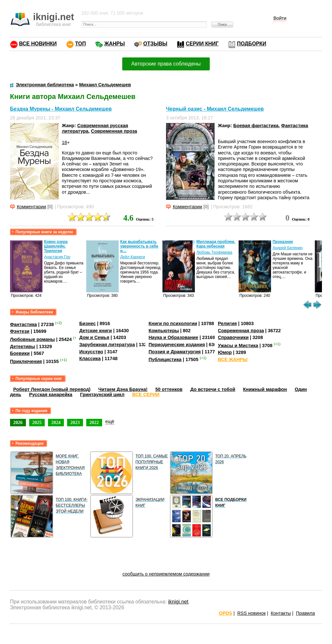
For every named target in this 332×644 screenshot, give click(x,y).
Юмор (225, 352)
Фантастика (295, 126)
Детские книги (95, 331)
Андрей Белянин (288, 248)
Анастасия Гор (57, 257)
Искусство (91, 352)
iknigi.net (178, 602)
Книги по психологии (173, 323)
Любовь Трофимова (214, 252)
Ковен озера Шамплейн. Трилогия (56, 246)
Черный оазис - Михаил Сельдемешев (215, 109)
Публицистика (165, 359)
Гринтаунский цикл (102, 395)
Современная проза (114, 131)
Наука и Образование (173, 337)
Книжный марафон (265, 389)
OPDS (225, 613)
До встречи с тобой (213, 389)
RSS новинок (251, 613)
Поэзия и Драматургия (175, 352)
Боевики (20, 353)
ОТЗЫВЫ (155, 44)
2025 (37, 422)
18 (65, 142)
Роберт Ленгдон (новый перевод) (52, 389)
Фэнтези (20, 331)
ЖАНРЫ (115, 44)
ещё (110, 421)
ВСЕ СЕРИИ (146, 395)
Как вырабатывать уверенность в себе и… (139, 246)
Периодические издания (177, 345)
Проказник (283, 242)
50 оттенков (169, 389)
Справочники (233, 337)
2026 (18, 422)
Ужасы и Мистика (238, 346)
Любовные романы (33, 339)
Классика (90, 358)
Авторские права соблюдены (166, 64)
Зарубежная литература (107, 345)
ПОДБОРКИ (252, 44)
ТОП (81, 44)
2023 (75, 422)
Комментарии (32, 207)
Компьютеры (164, 331)
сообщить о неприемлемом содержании (166, 574)
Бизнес (87, 323)
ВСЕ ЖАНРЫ (233, 359)
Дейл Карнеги (133, 257)
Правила (305, 613)
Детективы (23, 346)
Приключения (26, 361)
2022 (94, 422)
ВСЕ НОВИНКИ (38, 44)
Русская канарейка (51, 395)
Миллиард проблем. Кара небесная (216, 244)
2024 (56, 422)
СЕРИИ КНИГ (202, 44)
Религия (227, 323)
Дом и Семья (94, 337)
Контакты (281, 613)
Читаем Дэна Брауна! (123, 389)
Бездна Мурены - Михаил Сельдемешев (61, 109)
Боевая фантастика (256, 126)
